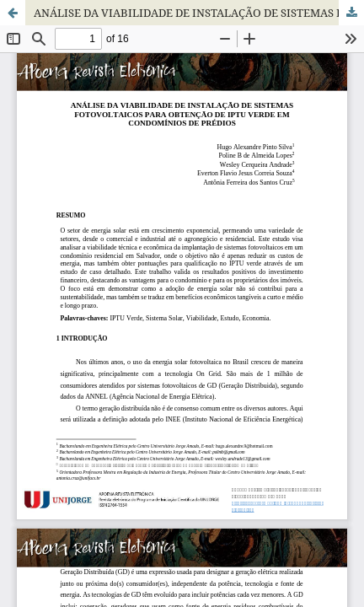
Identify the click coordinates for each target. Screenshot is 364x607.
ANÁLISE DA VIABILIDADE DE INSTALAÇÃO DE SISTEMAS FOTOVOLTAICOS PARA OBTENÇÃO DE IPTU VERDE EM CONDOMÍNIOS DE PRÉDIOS (199, 13)
